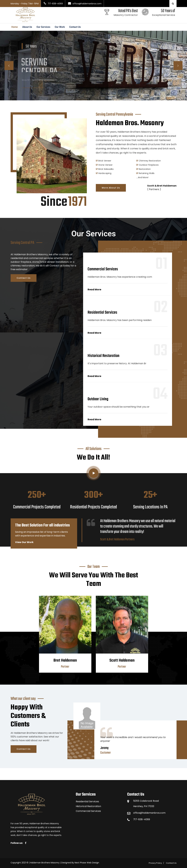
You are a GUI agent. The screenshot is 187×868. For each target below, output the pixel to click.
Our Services (43, 27)
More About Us (111, 188)
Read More (94, 290)
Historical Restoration (88, 806)
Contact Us (75, 27)
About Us (27, 27)
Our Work (60, 27)
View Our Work (24, 542)
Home (15, 27)
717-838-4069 (142, 819)
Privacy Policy (155, 863)
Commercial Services (88, 811)
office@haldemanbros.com (149, 813)
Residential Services (87, 801)
